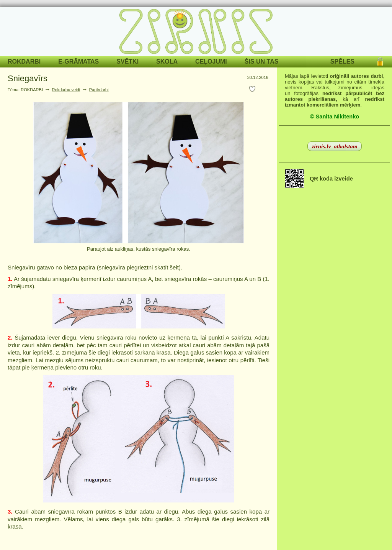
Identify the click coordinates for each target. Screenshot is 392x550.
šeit (174, 267)
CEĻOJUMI (211, 62)
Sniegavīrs (28, 78)
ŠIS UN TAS (262, 62)
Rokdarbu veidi (66, 90)
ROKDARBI (24, 62)
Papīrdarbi (99, 90)
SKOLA (167, 62)
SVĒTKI (127, 62)
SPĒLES (342, 62)
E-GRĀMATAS (78, 62)
